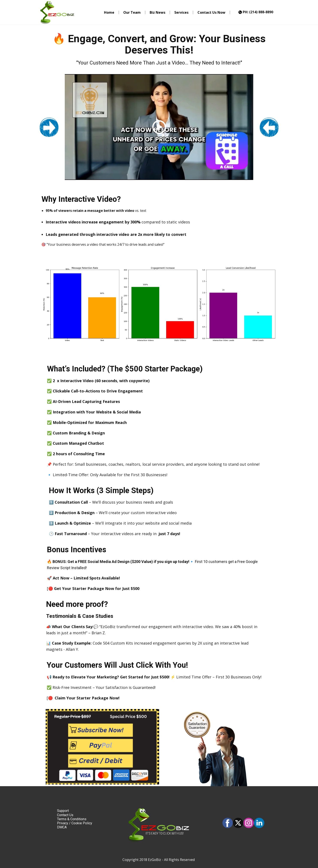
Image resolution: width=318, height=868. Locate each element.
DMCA (62, 827)
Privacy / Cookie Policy (75, 823)
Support (63, 811)
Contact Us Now (211, 12)
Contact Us (65, 815)
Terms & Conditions (72, 819)
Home (109, 12)
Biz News (157, 12)
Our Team (132, 12)
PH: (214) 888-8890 (256, 12)
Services (181, 12)
